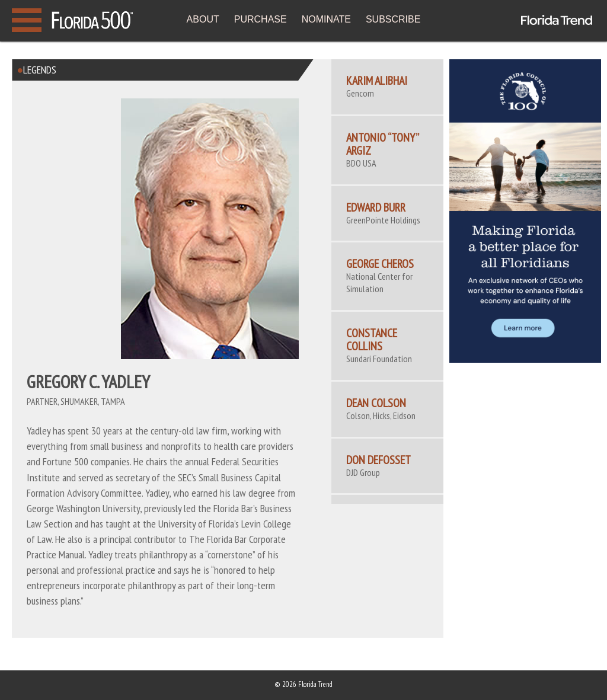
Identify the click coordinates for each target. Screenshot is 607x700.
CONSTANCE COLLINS (372, 340)
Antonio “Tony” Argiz (382, 144)
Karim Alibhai (377, 81)
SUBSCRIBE (393, 19)
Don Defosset (378, 460)
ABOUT (203, 19)
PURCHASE (261, 19)
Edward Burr (376, 207)
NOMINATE (326, 19)
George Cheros (380, 264)
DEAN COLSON (376, 403)
